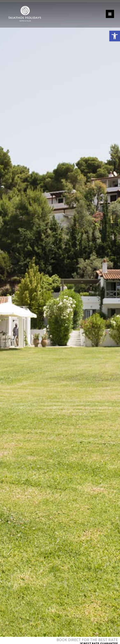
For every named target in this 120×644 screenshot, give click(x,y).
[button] (115, 36)
